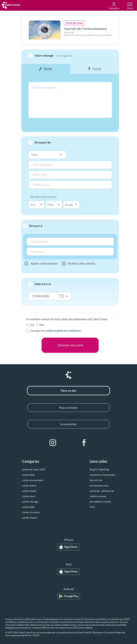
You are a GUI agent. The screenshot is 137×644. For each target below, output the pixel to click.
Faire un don (68, 391)
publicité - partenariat (102, 491)
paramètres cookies (100, 502)
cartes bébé (28, 507)
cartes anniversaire (33, 480)
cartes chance (30, 518)
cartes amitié (29, 491)
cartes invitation (31, 512)
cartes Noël (28, 475)
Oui (32, 325)
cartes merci (29, 496)
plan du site (96, 480)
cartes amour (29, 486)
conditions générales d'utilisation (63, 331)
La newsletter (68, 424)
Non (42, 325)
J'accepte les (56, 331)
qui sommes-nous (99, 486)
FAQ (92, 507)
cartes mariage (30, 502)
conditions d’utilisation (102, 475)
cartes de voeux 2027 (34, 469)
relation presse (98, 496)
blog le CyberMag (99, 469)
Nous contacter (68, 408)
